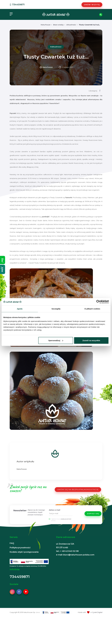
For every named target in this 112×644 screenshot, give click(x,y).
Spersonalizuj (56, 340)
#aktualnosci (56, 47)
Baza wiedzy (58, 25)
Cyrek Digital (97, 612)
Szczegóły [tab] (56, 309)
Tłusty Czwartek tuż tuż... (89, 25)
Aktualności (71, 25)
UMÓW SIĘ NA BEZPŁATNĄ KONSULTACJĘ (78, 489)
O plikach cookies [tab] (92, 309)
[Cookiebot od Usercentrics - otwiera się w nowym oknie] (98, 302)
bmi (3, 260)
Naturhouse (46, 25)
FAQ (12, 543)
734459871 (17, 5)
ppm (3, 269)
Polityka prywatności (20, 548)
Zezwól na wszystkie (91, 340)
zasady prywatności (66, 519)
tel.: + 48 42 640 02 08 (67, 551)
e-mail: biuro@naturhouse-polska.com (75, 555)
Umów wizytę (92, 5)
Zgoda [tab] (20, 309)
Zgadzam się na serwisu (61, 520)
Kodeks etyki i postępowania (24, 552)
